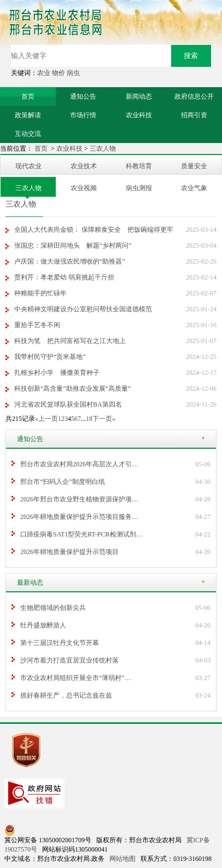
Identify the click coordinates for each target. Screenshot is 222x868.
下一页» (104, 419)
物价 (59, 73)
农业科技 (69, 149)
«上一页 (46, 419)
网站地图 (122, 859)
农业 (44, 73)
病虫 (73, 73)
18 (89, 419)
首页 (42, 149)
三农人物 (103, 149)
